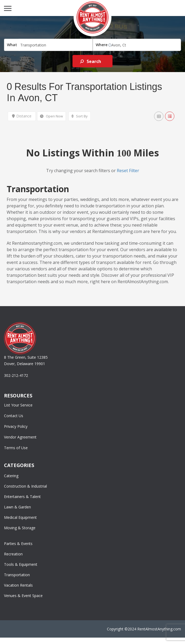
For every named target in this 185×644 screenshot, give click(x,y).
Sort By (80, 116)
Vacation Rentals (18, 585)
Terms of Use (16, 448)
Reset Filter (128, 171)
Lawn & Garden (17, 507)
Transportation (17, 575)
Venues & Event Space (23, 596)
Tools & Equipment (21, 564)
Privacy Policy (16, 426)
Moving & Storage (20, 528)
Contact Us (14, 416)
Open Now (51, 116)
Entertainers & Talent (22, 497)
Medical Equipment (20, 517)
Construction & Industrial (25, 486)
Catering (11, 476)
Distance (22, 116)
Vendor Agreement (20, 437)
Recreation (13, 554)
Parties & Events (18, 544)
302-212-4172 (16, 375)
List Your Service (18, 405)
